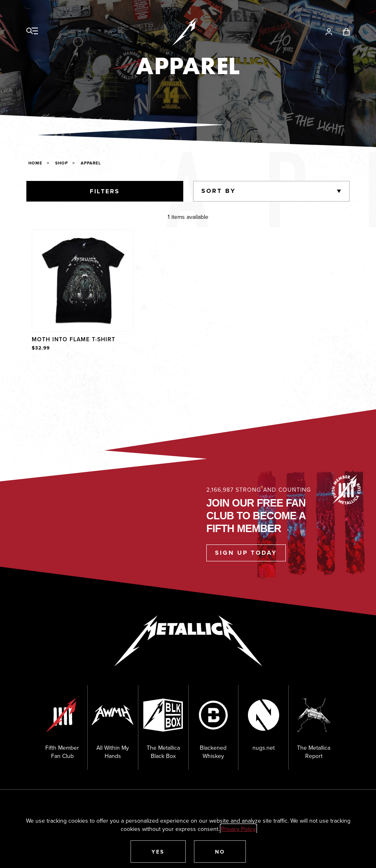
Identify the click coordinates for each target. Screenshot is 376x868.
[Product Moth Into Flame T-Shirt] (83, 291)
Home (35, 163)
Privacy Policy (238, 829)
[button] (158, 852)
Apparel (91, 163)
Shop (62, 163)
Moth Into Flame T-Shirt (74, 339)
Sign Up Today (246, 553)
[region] (188, 291)
